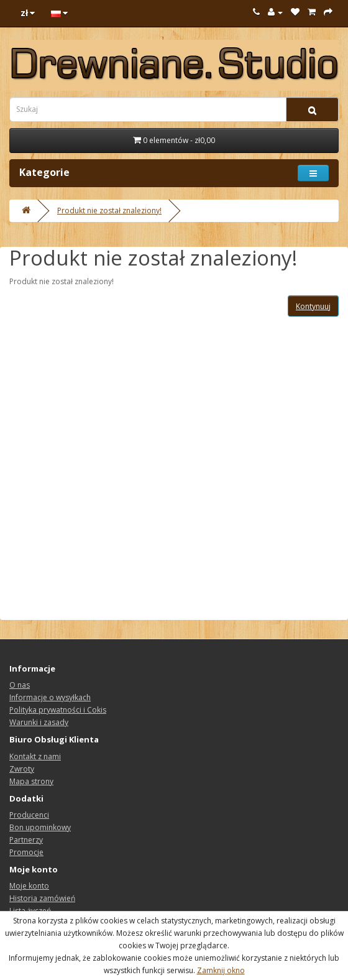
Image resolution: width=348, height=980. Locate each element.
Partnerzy (26, 840)
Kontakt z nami (35, 756)
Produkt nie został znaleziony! (109, 210)
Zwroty (22, 769)
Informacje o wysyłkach (50, 697)
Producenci (29, 815)
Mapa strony (31, 781)
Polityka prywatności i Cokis (58, 710)
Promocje (26, 852)
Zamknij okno (221, 970)
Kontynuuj (313, 306)
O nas (20, 685)
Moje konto (29, 886)
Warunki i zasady (39, 722)
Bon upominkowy (40, 827)
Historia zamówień (42, 898)
